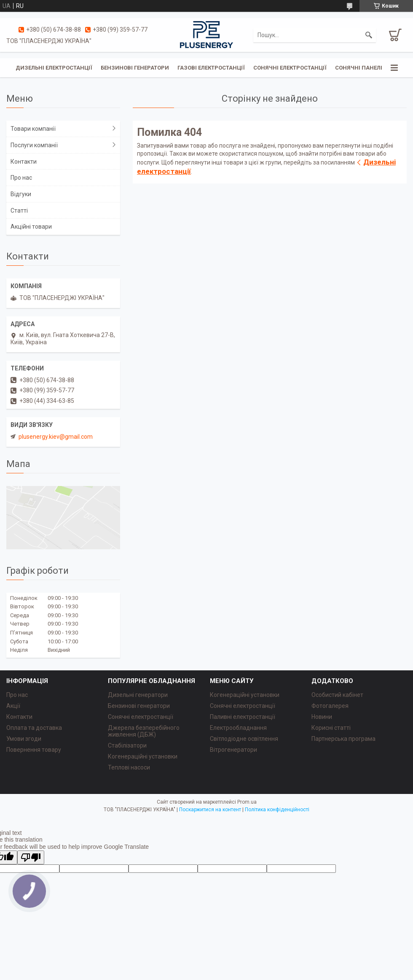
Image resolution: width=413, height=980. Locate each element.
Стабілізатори (127, 745)
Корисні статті (331, 728)
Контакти (24, 162)
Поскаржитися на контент (210, 810)
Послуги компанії (34, 145)
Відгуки (21, 194)
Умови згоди (24, 739)
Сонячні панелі (359, 68)
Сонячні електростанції (290, 68)
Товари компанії (33, 129)
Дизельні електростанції (54, 68)
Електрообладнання (238, 728)
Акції (13, 706)
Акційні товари (31, 227)
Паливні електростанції (243, 717)
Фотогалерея (330, 706)
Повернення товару (34, 750)
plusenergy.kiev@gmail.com (56, 437)
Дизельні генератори (138, 695)
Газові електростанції (211, 68)
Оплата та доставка (34, 728)
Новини (322, 717)
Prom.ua (247, 802)
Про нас (21, 178)
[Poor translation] (31, 857)
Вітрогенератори (233, 750)
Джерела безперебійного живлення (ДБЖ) (144, 731)
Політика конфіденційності (277, 810)
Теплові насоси (129, 767)
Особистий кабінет (337, 695)
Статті (19, 211)
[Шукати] (369, 35)
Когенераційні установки (143, 756)
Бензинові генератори (135, 68)
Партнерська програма (343, 739)
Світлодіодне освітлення (244, 739)
